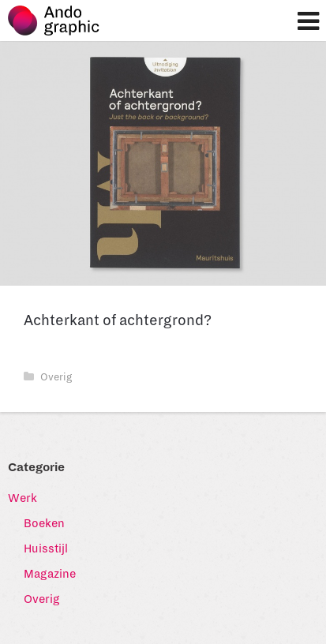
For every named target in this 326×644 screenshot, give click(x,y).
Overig (48, 377)
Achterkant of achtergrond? (118, 320)
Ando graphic (61, 24)
